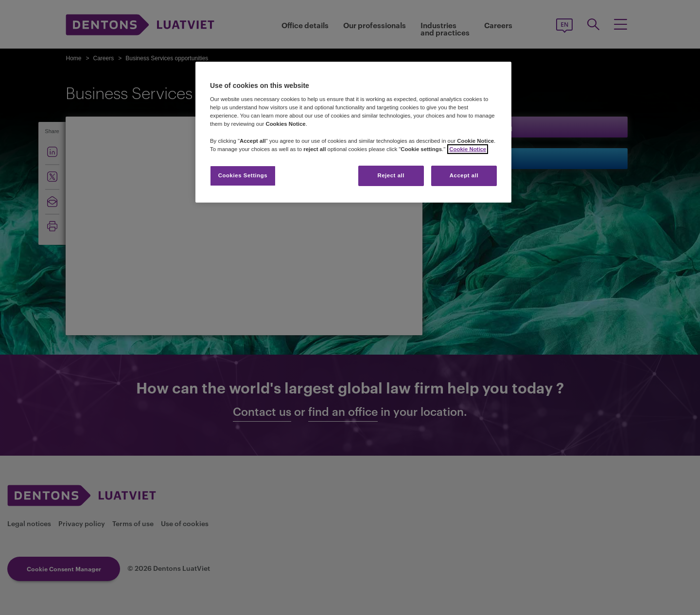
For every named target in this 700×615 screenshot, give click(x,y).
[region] (353, 132)
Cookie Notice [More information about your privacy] (468, 149)
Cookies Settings (243, 175)
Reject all (391, 175)
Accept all (464, 175)
